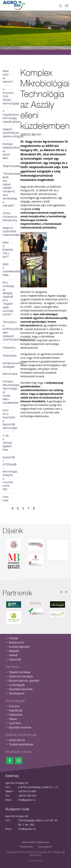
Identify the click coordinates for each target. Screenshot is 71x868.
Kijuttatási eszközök (21, 689)
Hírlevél (13, 655)
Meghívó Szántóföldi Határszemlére (9, 231)
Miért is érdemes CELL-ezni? (8, 250)
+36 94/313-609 (27, 791)
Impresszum (45, 846)
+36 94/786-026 (27, 796)
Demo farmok (17, 740)
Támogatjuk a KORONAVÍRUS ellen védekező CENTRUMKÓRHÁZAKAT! (9, 331)
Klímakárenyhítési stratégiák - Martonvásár (9, 368)
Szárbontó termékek (21, 676)
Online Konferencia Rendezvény (9, 217)
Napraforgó (16, 710)
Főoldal (13, 638)
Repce (13, 719)
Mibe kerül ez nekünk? (8, 76)
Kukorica (14, 706)
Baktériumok (17, 642)
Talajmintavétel (9, 166)
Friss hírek (6, 499)
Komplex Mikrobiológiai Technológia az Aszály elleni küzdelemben (9, 392)
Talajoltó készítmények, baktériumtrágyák (9, 133)
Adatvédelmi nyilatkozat (35, 842)
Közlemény (9, 348)
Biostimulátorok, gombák (24, 681)
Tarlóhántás (9, 356)
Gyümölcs (15, 723)
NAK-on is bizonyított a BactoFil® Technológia (9, 419)
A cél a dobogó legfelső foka (7, 443)
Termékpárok (17, 693)
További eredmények (21, 744)
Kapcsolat (15, 659)
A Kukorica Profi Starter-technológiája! (9, 96)
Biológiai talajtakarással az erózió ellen (9, 151)
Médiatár (14, 651)
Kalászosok (16, 715)
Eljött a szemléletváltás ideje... (9, 270)
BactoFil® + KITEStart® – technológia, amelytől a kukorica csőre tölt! (9, 473)
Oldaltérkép (26, 846)
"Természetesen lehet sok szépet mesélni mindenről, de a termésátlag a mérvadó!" (9, 190)
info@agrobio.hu (27, 800)
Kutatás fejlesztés (19, 647)
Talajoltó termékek (20, 672)
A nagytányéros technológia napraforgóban (9, 116)
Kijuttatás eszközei (20, 727)
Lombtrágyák (17, 685)
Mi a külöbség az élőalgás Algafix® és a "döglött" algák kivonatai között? (8, 298)
